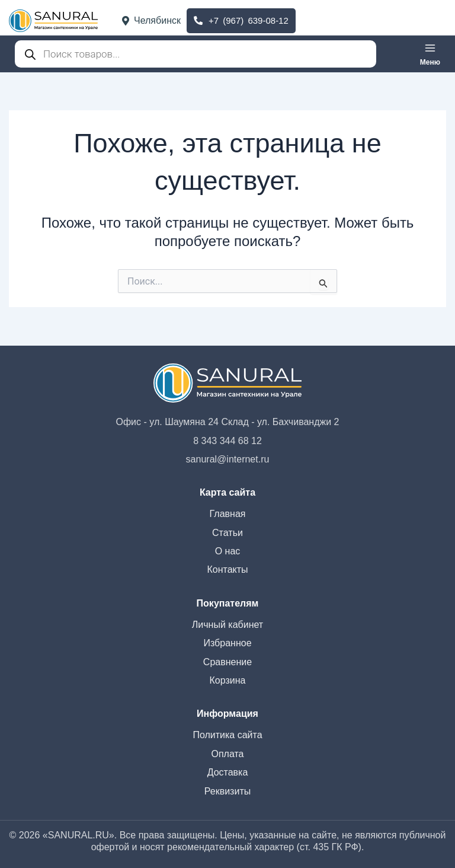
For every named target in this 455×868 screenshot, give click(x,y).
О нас (228, 551)
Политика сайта (227, 735)
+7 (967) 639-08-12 (241, 20)
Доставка (228, 772)
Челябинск (151, 20)
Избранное (227, 643)
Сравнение (227, 662)
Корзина (228, 680)
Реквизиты (227, 791)
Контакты (227, 569)
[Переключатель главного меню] (430, 54)
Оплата (227, 754)
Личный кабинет (227, 625)
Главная (228, 514)
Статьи (227, 533)
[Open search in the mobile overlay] (193, 54)
